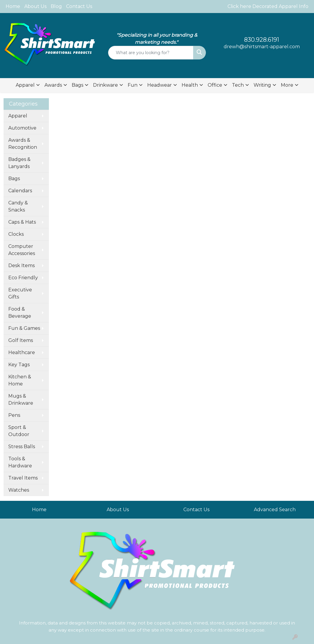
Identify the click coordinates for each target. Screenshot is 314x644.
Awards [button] (53, 85)
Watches (19, 490)
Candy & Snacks (18, 206)
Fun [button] (133, 85)
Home (13, 6)
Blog (56, 6)
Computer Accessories (22, 250)
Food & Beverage (20, 313)
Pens (14, 415)
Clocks (16, 234)
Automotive (22, 128)
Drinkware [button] (105, 85)
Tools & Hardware (20, 462)
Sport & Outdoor (19, 431)
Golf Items (21, 340)
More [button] (287, 85)
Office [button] (215, 85)
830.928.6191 (262, 40)
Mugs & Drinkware (21, 400)
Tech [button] (238, 85)
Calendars (20, 191)
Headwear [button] (160, 85)
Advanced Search (275, 510)
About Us (35, 6)
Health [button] (190, 85)
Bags (14, 179)
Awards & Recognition (23, 144)
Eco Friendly (23, 278)
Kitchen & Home (20, 380)
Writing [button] (262, 85)
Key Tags (19, 365)
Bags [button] (77, 85)
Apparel (18, 116)
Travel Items (23, 478)
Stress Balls (22, 447)
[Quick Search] (151, 53)
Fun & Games (24, 328)
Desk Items (21, 265)
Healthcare (22, 352)
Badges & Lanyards (19, 163)
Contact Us (79, 6)
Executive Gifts (20, 293)
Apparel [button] (25, 85)
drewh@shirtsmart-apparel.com (262, 47)
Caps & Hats (22, 222)
